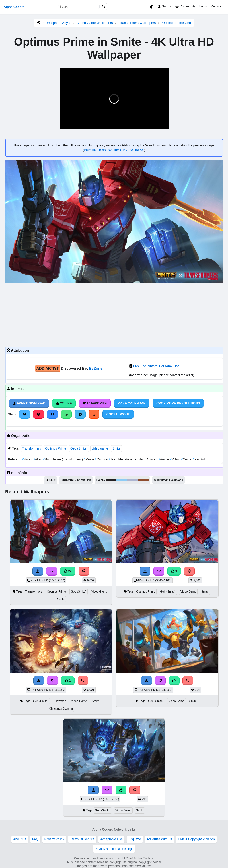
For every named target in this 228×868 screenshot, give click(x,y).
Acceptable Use (111, 839)
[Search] (104, 7)
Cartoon (102, 459)
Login (203, 6)
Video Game (99, 592)
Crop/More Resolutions (178, 403)
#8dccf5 (121, 480)
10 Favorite (95, 403)
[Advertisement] (114, 314)
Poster (139, 459)
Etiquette (135, 839)
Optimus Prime (56, 448)
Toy (113, 459)
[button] (65, 124)
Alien (38, 459)
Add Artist (48, 368)
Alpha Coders (14, 7)
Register (217, 6)
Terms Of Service (82, 839)
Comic (187, 459)
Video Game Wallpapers (96, 23)
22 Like (64, 403)
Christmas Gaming (61, 709)
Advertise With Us (159, 839)
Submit (165, 6)
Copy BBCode (118, 414)
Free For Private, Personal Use (156, 366)
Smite (116, 448)
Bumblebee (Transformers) (63, 459)
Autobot (151, 459)
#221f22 (111, 480)
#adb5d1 (132, 480)
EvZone (96, 368)
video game (100, 448)
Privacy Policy (54, 839)
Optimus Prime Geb (177, 23)
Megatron (125, 459)
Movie (89, 459)
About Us (20, 839)
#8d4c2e (143, 480)
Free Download (29, 403)
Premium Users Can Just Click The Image (114, 150)
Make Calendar (132, 403)
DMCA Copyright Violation (196, 839)
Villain (175, 459)
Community (185, 6)
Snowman (60, 701)
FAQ (35, 839)
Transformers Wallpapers (138, 23)
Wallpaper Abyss (59, 23)
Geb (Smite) (79, 448)
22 (68, 571)
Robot (28, 459)
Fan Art (199, 459)
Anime (164, 459)
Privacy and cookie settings (114, 849)
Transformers (32, 448)
